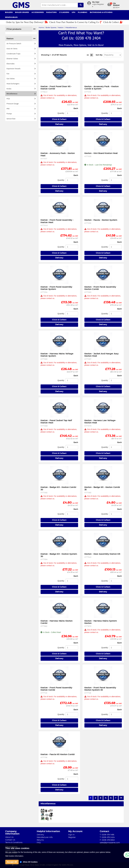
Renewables (11, 17)
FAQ (39, 843)
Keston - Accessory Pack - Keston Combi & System (102, 88)
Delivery (59, 124)
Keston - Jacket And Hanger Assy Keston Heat (102, 355)
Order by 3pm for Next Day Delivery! (27, 22)
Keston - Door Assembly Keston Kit (102, 554)
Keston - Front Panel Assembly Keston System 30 (101, 689)
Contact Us (10, 840)
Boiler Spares (22, 12)
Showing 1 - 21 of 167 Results (54, 55)
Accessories (38, 12)
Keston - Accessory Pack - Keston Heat (58, 154)
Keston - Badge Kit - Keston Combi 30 (59, 488)
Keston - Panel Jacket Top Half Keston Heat (57, 422)
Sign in (71, 835)
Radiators (51, 12)
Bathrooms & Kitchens (101, 12)
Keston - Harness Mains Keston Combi (57, 622)
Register (72, 837)
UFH (74, 12)
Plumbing (83, 12)
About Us (9, 837)
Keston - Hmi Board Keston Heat (101, 153)
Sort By (99, 55)
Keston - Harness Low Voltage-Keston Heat (100, 422)
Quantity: (61, 113)
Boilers (9, 12)
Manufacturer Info (45, 837)
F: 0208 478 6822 (107, 840)
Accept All (12, 862)
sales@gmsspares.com (110, 843)
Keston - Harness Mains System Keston (101, 622)
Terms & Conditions (14, 843)
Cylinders (64, 12)
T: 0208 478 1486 (107, 835)
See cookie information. (14, 856)
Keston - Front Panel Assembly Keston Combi (101, 288)
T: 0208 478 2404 (107, 837)
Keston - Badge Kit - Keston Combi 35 (102, 488)
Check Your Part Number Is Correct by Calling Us (75, 22)
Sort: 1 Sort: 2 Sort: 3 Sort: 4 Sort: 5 (112, 55)
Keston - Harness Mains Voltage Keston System (57, 355)
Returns (40, 840)
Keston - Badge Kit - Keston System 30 (59, 555)
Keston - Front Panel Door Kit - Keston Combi (57, 88)
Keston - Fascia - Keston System (101, 220)
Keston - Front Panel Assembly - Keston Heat (57, 221)
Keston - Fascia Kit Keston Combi (58, 754)
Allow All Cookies (30, 862)
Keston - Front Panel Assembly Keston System (57, 288)
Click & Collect (113, 22)
